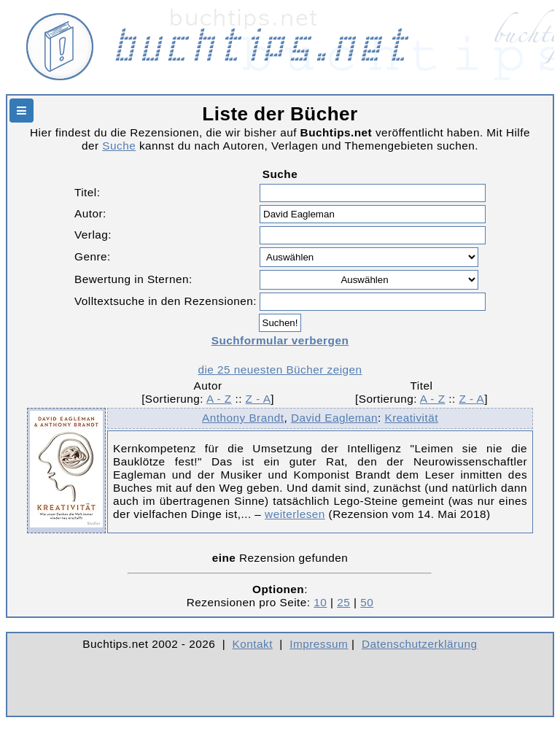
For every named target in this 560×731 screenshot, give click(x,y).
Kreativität (412, 418)
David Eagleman (334, 418)
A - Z (219, 399)
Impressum (319, 644)
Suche (119, 146)
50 (367, 602)
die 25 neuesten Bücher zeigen (280, 370)
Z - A (258, 399)
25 (343, 602)
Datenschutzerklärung (420, 644)
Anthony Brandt (243, 418)
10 (320, 602)
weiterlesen (295, 514)
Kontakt (253, 644)
